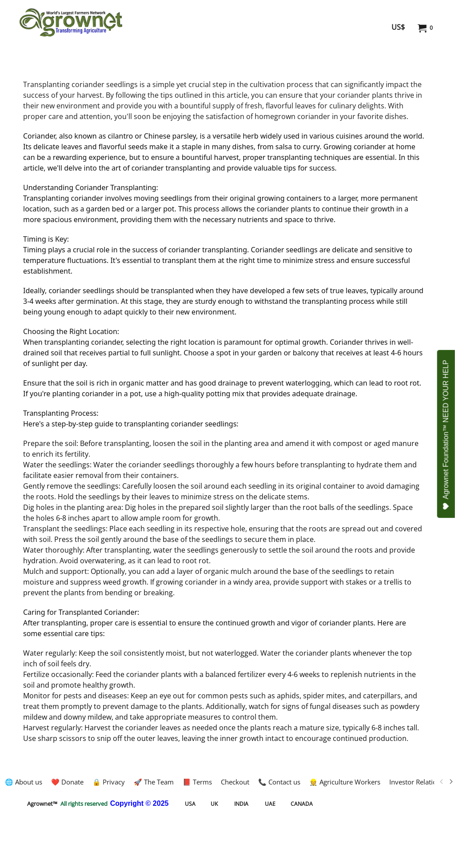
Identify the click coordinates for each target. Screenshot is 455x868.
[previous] (442, 782)
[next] (451, 782)
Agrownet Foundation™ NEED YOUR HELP (446, 435)
